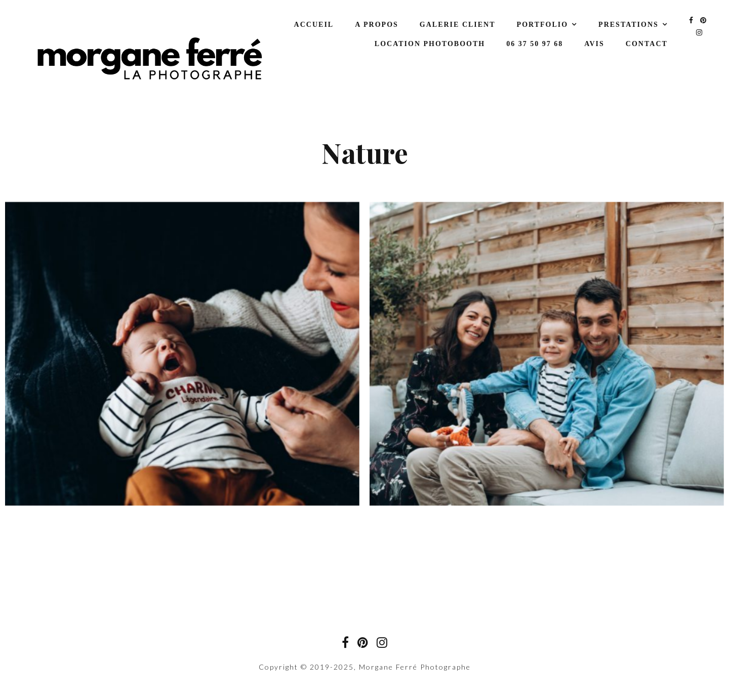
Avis (594, 44)
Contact (647, 44)
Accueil (314, 25)
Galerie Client (458, 25)
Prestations (629, 25)
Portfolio (543, 25)
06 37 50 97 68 (535, 44)
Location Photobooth (430, 44)
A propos (377, 25)
